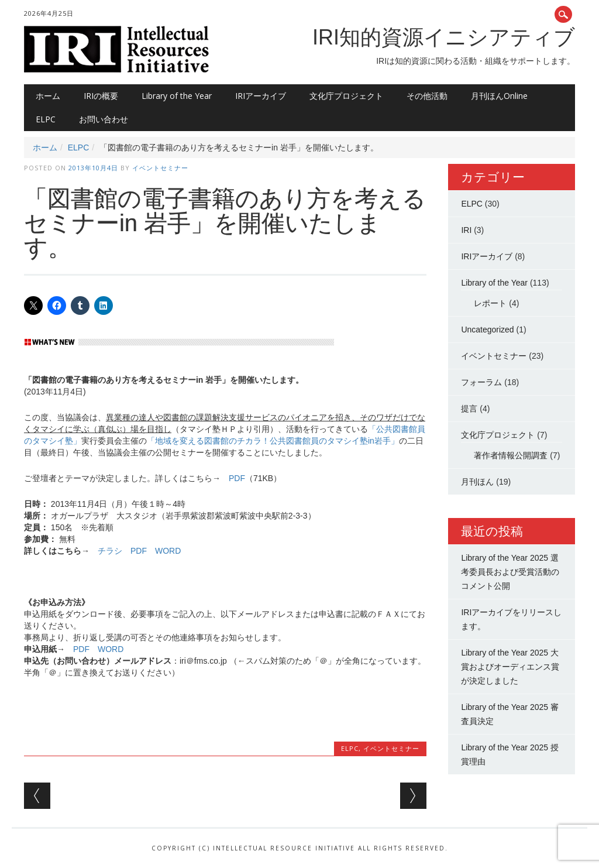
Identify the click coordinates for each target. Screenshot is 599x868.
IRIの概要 (101, 96)
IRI (466, 230)
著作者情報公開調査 (511, 455)
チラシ (110, 551)
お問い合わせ (104, 119)
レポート (490, 303)
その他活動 (427, 96)
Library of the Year (177, 96)
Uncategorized (487, 330)
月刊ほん (477, 482)
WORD (168, 551)
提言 (469, 409)
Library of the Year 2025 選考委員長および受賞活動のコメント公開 (510, 572)
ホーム (48, 96)
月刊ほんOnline (499, 96)
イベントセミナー (160, 168)
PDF (237, 478)
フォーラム (481, 382)
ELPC (46, 119)
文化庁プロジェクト (346, 96)
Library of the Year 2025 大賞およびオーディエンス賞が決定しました (510, 667)
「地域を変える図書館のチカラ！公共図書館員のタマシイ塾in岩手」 (273, 441)
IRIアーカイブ (261, 96)
